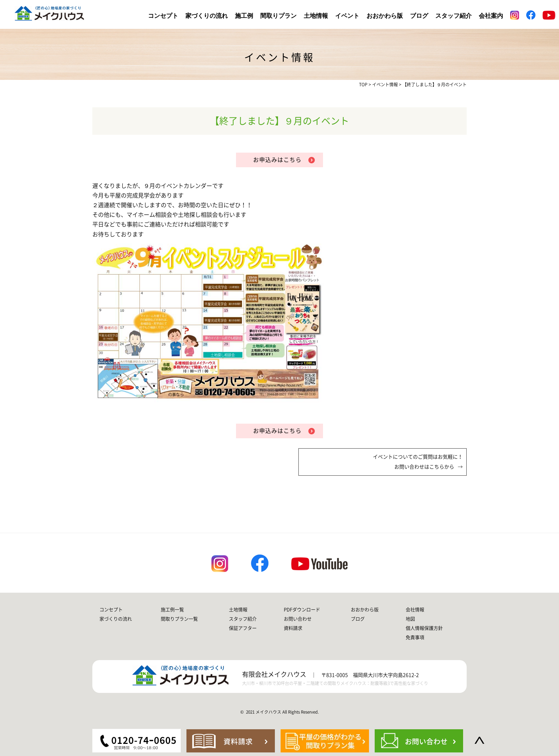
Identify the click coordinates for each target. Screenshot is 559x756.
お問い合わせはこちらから (424, 467)
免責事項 (415, 637)
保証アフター (243, 628)
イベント (347, 16)
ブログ (419, 16)
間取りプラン (278, 16)
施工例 (244, 16)
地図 (410, 619)
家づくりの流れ (207, 16)
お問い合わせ (298, 619)
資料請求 (293, 628)
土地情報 (316, 16)
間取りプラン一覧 (179, 619)
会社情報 (415, 610)
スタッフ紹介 (453, 16)
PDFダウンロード (302, 610)
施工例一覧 (172, 610)
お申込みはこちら (277, 160)
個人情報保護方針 (424, 628)
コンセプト (163, 16)
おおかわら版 (385, 16)
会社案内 (491, 16)
